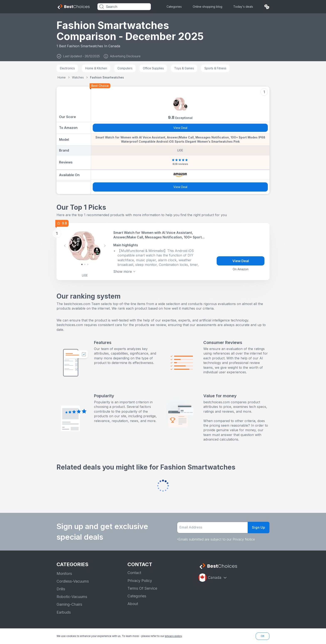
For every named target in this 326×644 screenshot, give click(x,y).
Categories (174, 7)
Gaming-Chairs (69, 604)
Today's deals (243, 7)
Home (62, 77)
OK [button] (263, 636)
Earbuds (64, 612)
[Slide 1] (85, 264)
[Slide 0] (82, 264)
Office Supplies (153, 68)
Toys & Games (184, 68)
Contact (134, 573)
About (133, 604)
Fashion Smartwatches (107, 77)
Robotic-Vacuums (72, 597)
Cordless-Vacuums (73, 581)
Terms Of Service (142, 588)
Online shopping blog (207, 7)
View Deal (180, 128)
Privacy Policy (140, 581)
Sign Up (259, 527)
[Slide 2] (88, 264)
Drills (61, 589)
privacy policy (173, 636)
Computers (125, 68)
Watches (78, 77)
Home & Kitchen (96, 68)
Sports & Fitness (215, 68)
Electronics (67, 68)
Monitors (64, 574)
